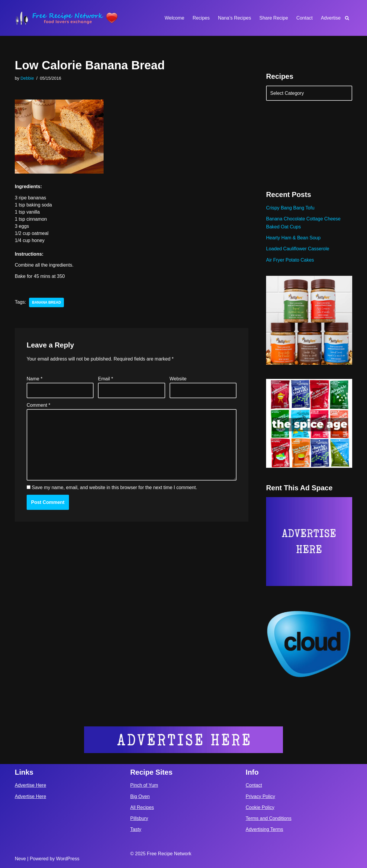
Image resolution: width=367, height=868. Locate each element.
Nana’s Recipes (234, 18)
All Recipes (142, 807)
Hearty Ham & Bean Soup (293, 238)
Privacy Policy (260, 796)
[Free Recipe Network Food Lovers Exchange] (67, 18)
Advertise (331, 18)
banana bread (46, 302)
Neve (20, 859)
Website (178, 379)
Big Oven (140, 796)
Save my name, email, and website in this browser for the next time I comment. (114, 487)
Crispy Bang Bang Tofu (290, 208)
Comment (38, 405)
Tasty (136, 829)
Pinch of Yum (144, 785)
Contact (304, 18)
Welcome (174, 18)
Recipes (201, 18)
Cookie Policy (260, 807)
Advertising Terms (264, 829)
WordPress (68, 859)
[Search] (347, 18)
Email (106, 379)
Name (34, 379)
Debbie (27, 78)
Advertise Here (30, 785)
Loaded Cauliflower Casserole (298, 249)
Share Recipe (274, 18)
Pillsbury (139, 818)
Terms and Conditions (269, 818)
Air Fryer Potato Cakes (290, 260)
